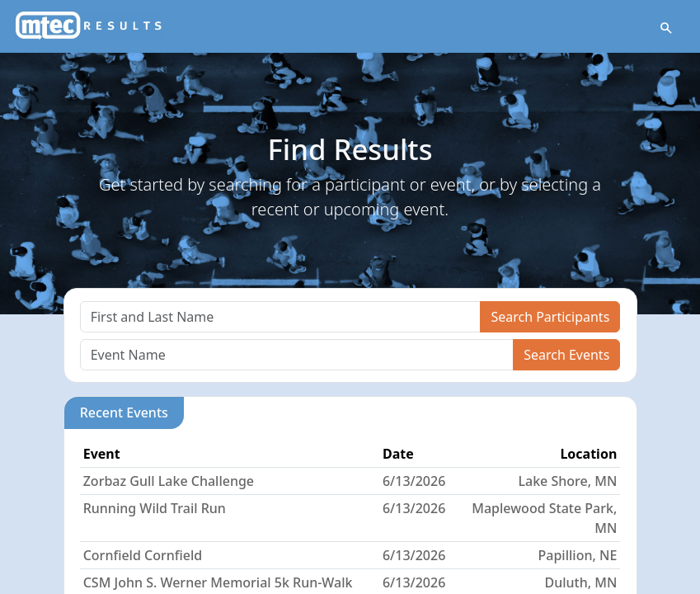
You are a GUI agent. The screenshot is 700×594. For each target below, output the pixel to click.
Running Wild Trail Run (155, 508)
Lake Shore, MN (567, 481)
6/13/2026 (414, 481)
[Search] (281, 317)
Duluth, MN (580, 582)
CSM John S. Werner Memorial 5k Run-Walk (218, 582)
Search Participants (550, 317)
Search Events (566, 355)
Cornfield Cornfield (143, 555)
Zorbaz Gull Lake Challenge (169, 481)
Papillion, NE (578, 555)
